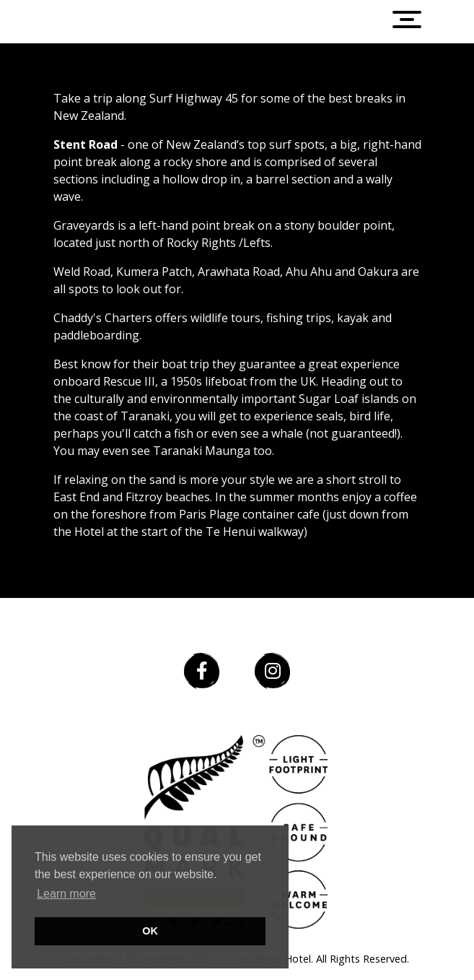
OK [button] (150, 931)
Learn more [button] (66, 894)
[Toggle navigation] (414, 22)
